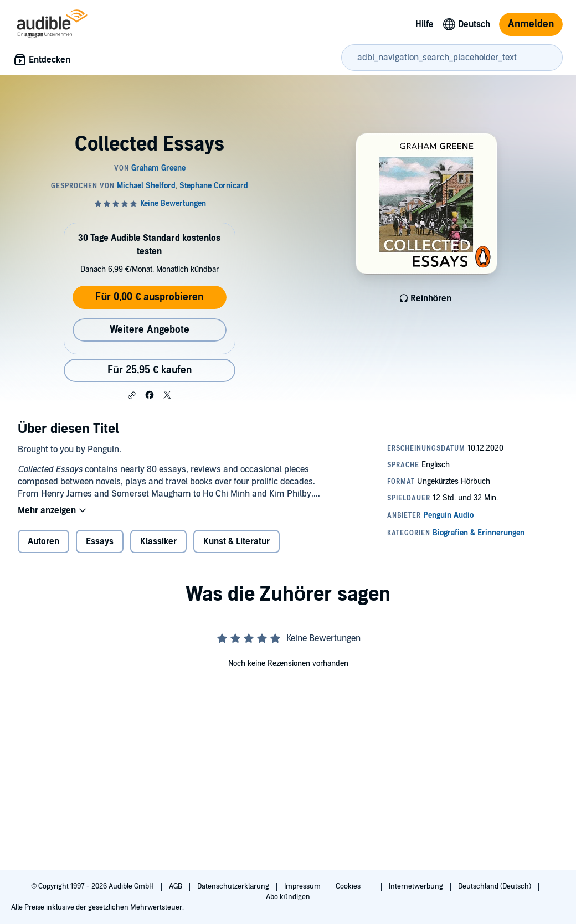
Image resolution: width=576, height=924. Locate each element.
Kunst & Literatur (236, 541)
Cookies (349, 886)
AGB (176, 886)
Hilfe (425, 24)
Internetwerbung (417, 886)
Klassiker (158, 541)
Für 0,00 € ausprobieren (149, 297)
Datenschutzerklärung (234, 886)
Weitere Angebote (150, 330)
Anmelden (531, 24)
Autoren (43, 541)
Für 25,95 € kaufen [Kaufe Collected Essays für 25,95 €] (150, 370)
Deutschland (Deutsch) (495, 886)
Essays (100, 541)
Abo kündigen (288, 897)
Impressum (303, 886)
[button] (132, 395)
